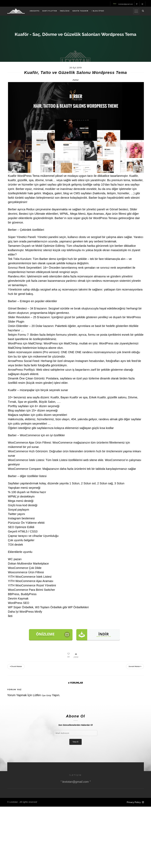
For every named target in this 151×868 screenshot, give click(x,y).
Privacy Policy (134, 802)
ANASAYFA (35, 11)
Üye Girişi (46, 695)
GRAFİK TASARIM (80, 11)
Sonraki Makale (135, 666)
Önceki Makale (16, 666)
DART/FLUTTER (50, 11)
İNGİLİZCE (65, 11)
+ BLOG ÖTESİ (98, 11)
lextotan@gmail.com (126, 4)
